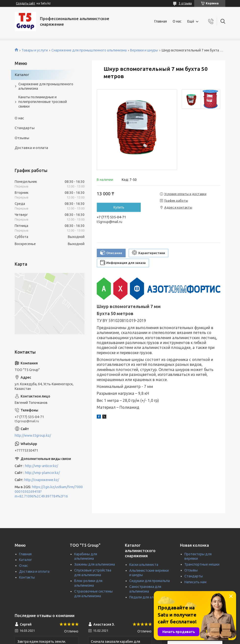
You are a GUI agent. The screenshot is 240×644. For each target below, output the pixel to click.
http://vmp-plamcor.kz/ (42, 473)
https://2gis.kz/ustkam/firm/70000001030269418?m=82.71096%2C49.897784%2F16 (49, 492)
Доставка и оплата (31, 148)
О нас (177, 21)
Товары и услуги (35, 50)
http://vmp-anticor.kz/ (42, 466)
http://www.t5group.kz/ (33, 435)
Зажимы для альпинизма (95, 564)
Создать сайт (26, 3)
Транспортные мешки (202, 564)
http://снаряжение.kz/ (42, 480)
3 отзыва (185, 3)
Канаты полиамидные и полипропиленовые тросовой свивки (43, 102)
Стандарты (25, 128)
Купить (119, 207)
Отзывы (22, 138)
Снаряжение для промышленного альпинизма (89, 50)
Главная (161, 21)
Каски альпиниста (144, 565)
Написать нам (195, 582)
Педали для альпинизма (149, 597)
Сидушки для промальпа (150, 581)
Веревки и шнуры (144, 50)
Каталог (22, 75)
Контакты (27, 577)
